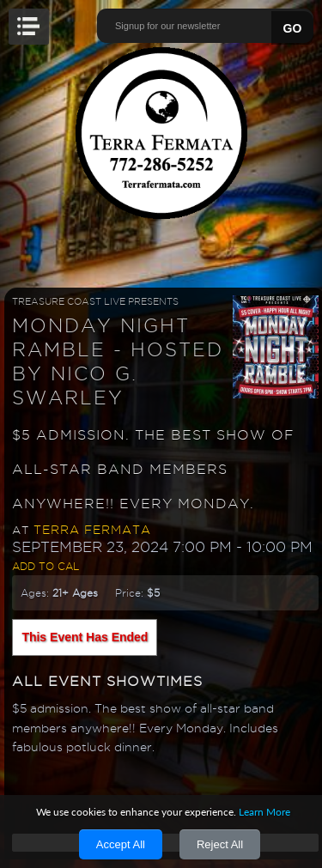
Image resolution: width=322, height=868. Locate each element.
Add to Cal (46, 566)
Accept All (121, 844)
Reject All (220, 844)
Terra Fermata (92, 530)
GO (293, 28)
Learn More (264, 812)
